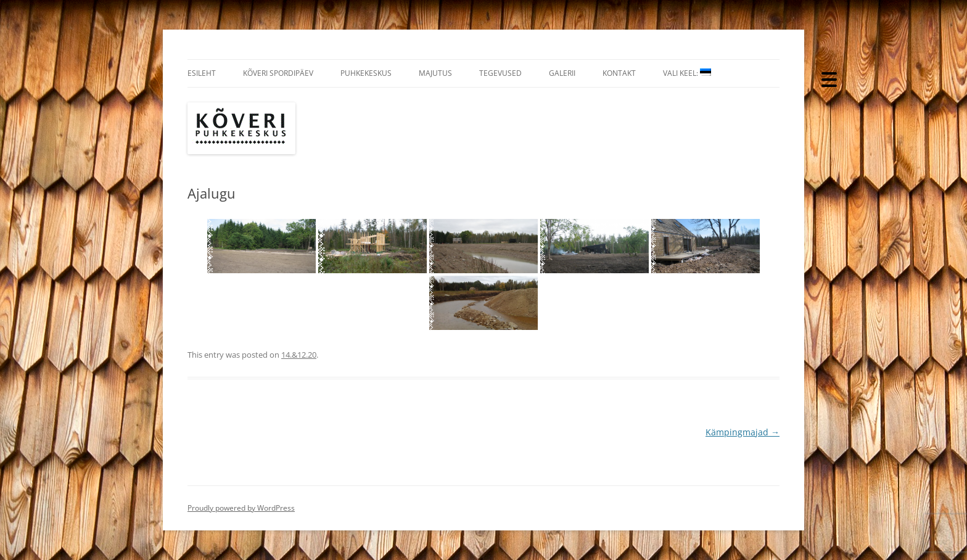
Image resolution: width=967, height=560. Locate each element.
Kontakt (619, 73)
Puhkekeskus (366, 73)
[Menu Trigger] (829, 79)
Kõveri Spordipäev (278, 73)
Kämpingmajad (743, 432)
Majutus (435, 73)
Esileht (202, 73)
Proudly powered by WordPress (241, 508)
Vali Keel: (687, 73)
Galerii (562, 73)
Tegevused (500, 73)
